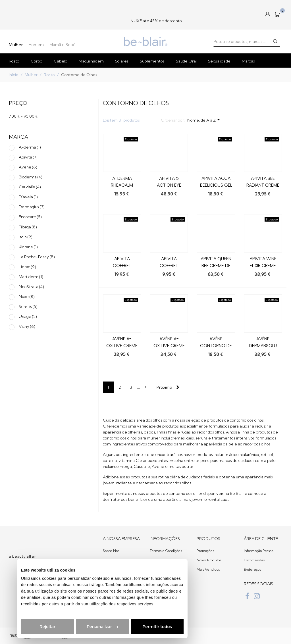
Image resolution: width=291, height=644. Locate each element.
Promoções (205, 551)
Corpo (37, 61)
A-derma (30, 147)
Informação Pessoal (259, 551)
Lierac (27, 267)
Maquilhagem (91, 61)
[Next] (167, 387)
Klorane (28, 247)
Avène (28, 167)
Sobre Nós (111, 551)
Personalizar (91, 627)
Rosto (14, 61)
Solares (122, 61)
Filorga (28, 227)
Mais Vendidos (208, 569)
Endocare (30, 217)
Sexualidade (219, 61)
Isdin (26, 237)
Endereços (252, 569)
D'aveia (28, 197)
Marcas (248, 61)
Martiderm (31, 277)
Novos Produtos (209, 560)
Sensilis (28, 307)
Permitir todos (146, 627)
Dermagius (32, 207)
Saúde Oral (186, 61)
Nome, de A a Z (204, 120)
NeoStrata (31, 287)
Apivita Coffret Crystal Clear (122, 265)
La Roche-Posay (37, 257)
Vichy (27, 326)
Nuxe (27, 297)
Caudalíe (30, 187)
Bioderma (31, 177)
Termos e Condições (166, 551)
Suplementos (152, 61)
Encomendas (254, 560)
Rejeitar (36, 627)
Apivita (28, 157)
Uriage (28, 316)
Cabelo (61, 61)
